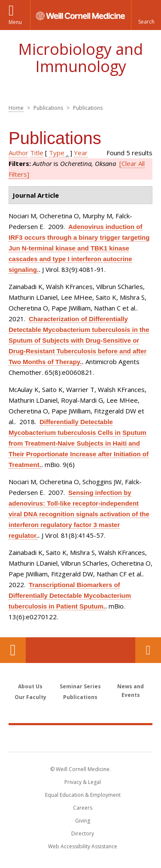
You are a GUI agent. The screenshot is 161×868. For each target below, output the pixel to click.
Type (57, 153)
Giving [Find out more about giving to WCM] (83, 821)
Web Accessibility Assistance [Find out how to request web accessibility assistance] (83, 846)
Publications (80, 697)
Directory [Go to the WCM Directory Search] (83, 833)
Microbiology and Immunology (80, 58)
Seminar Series (80, 686)
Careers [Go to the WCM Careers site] (83, 808)
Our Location (13, 650)
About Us (30, 686)
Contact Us (148, 650)
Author (18, 153)
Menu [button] (15, 22)
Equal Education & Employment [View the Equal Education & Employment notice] (83, 795)
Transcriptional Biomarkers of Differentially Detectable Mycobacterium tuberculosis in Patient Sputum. (70, 595)
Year (81, 153)
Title (37, 153)
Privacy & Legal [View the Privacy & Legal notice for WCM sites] (83, 782)
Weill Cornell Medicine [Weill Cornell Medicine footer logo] (81, 738)
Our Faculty (30, 697)
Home (16, 108)
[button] (146, 15)
